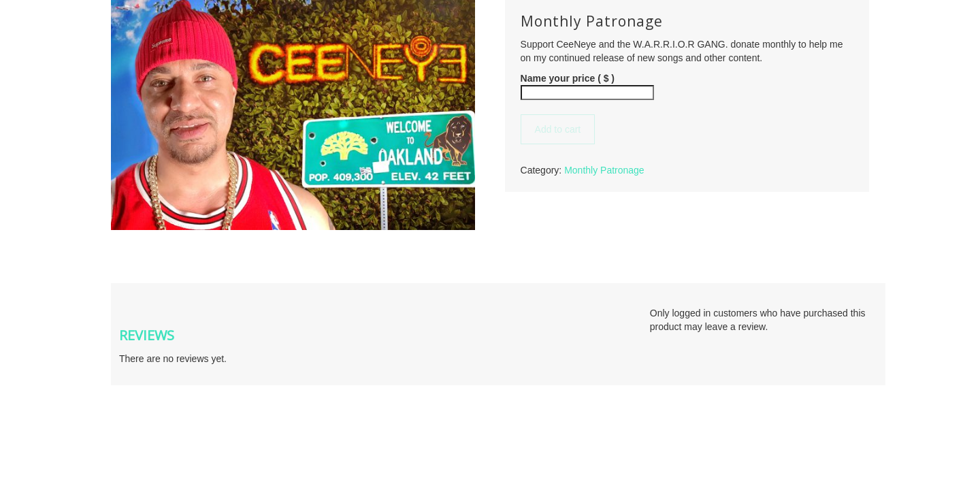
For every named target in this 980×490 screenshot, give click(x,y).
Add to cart (558, 129)
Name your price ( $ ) (568, 78)
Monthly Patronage (604, 170)
